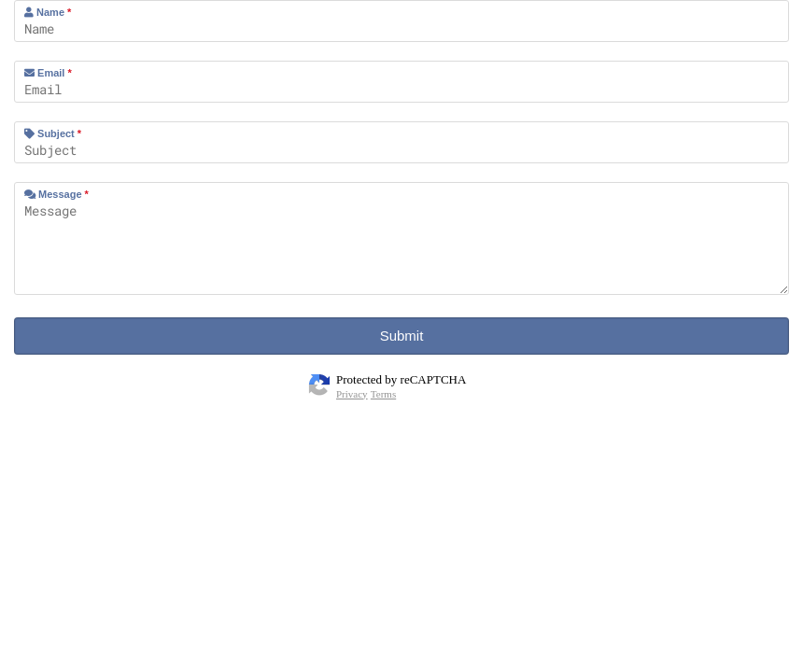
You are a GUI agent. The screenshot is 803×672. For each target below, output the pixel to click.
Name (48, 12)
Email (48, 73)
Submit (402, 336)
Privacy (352, 394)
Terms (383, 394)
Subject (53, 133)
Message (56, 194)
